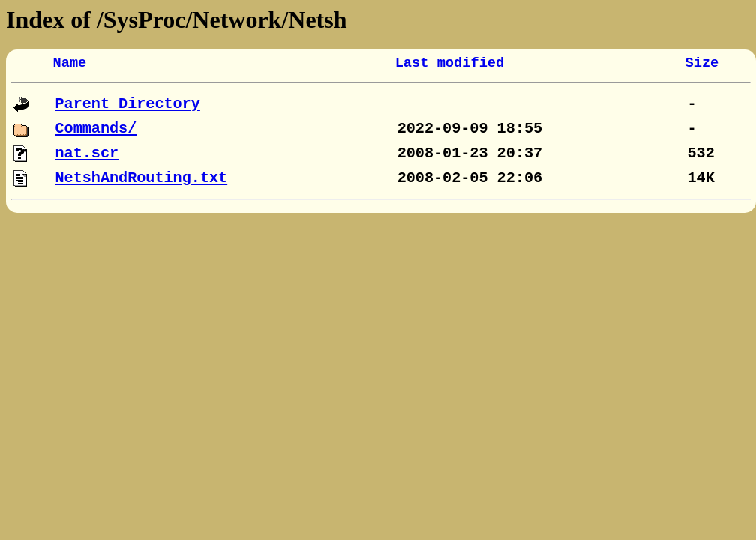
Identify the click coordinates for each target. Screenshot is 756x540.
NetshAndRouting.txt (142, 178)
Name (70, 63)
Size (702, 63)
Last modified (450, 63)
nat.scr (87, 153)
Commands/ (96, 129)
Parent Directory (128, 104)
